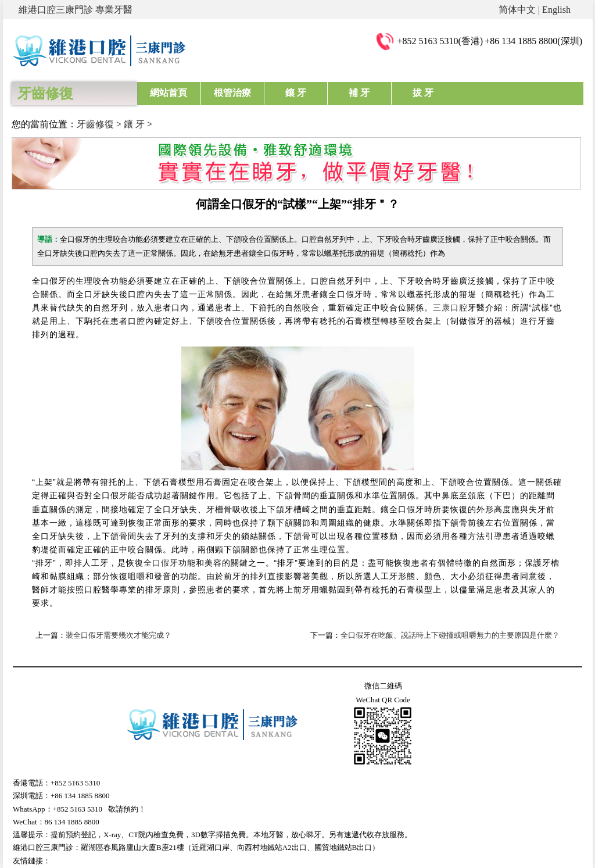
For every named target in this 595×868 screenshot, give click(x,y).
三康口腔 (450, 308)
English (556, 10)
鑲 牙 (296, 93)
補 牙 (359, 93)
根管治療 (232, 93)
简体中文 (517, 10)
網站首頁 (169, 93)
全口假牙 (161, 563)
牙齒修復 (95, 124)
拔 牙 (423, 93)
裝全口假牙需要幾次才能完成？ (119, 635)
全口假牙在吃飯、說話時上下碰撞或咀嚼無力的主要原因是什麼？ (450, 635)
